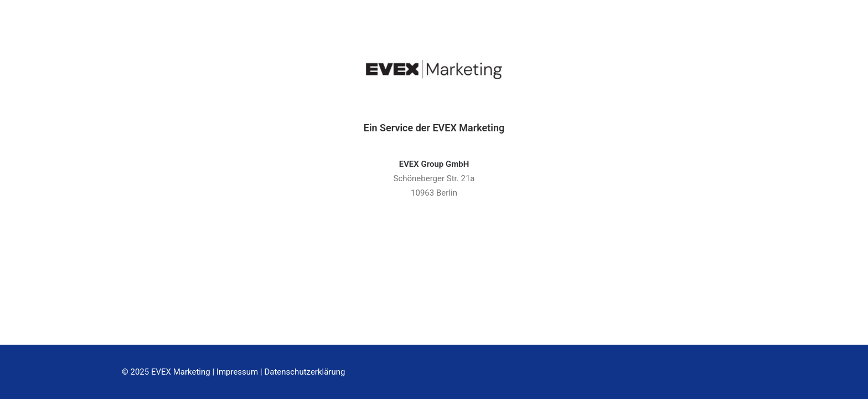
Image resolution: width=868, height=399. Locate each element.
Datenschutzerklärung (304, 372)
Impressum (237, 372)
